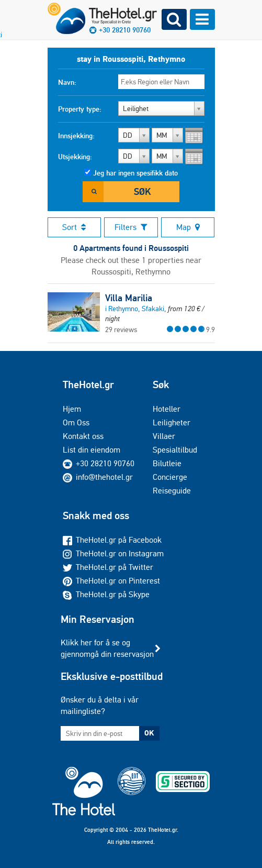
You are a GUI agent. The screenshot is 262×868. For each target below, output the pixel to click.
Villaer (164, 436)
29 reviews (121, 329)
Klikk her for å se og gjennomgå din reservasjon (107, 648)
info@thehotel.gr (98, 477)
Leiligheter (172, 422)
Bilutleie (167, 463)
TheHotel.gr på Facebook (112, 540)
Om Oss (76, 422)
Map (188, 227)
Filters (131, 227)
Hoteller (167, 409)
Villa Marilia (129, 298)
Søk (142, 191)
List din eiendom (92, 450)
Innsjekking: (76, 136)
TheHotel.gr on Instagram (113, 553)
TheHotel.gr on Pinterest (111, 581)
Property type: (80, 109)
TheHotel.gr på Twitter (108, 567)
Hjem (72, 409)
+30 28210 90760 (105, 463)
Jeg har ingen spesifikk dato (135, 173)
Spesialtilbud (175, 450)
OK (149, 733)
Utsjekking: (75, 157)
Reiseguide (172, 491)
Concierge (170, 477)
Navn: (67, 82)
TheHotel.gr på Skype (106, 594)
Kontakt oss (83, 436)
